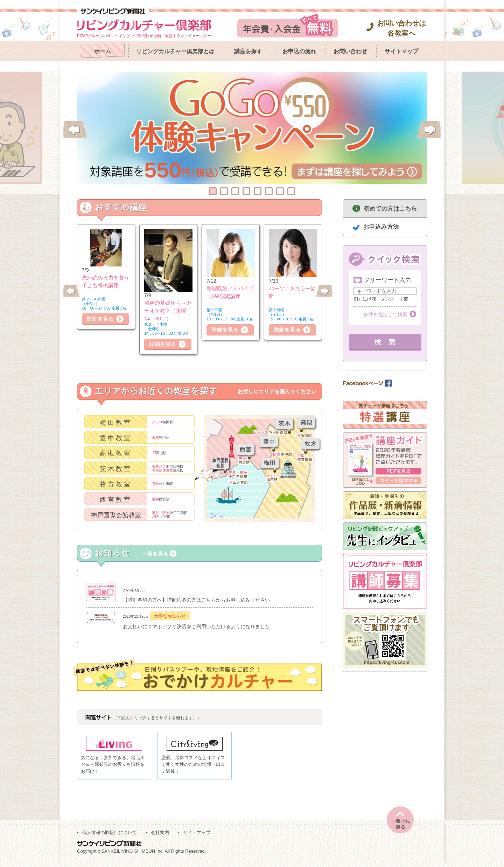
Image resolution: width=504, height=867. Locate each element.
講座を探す (248, 51)
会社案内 (160, 836)
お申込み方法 (381, 227)
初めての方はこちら (390, 209)
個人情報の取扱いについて (110, 836)
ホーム (103, 51)
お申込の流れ (299, 51)
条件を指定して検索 (385, 314)
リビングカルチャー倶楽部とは (175, 51)
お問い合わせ (350, 51)
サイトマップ (401, 51)
